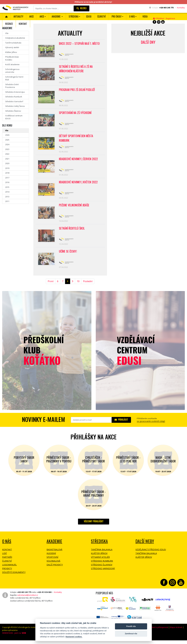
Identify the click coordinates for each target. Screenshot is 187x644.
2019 (7, 168)
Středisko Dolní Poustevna (12, 86)
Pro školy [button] (117, 16)
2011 (7, 201)
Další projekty (55, 569)
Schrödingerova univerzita (12, 71)
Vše (7, 33)
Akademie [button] (56, 16)
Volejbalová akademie (15, 38)
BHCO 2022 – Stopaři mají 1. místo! (80, 44)
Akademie (54, 546)
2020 (7, 163)
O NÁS (7, 546)
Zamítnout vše (131, 634)
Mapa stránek (176, 632)
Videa (145, 16)
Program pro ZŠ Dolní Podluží (77, 91)
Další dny (148, 42)
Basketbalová (54, 554)
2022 (7, 154)
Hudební (51, 558)
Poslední (88, 286)
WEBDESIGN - (14, 638)
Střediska (99, 546)
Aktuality (18, 16)
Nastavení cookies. (74, 637)
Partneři (7, 562)
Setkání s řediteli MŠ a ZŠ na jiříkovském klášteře (76, 70)
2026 (7, 135)
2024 (7, 144)
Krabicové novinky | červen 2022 (79, 161)
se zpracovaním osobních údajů (151, 426)
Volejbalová (53, 566)
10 (78, 286)
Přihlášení (159, 18)
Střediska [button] (74, 16)
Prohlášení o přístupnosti (157, 632)
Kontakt (23, 24)
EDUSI (89, 16)
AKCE (31, 16)
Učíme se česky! (68, 256)
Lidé (4, 558)
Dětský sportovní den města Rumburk (76, 140)
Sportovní (52, 562)
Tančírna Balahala (13, 43)
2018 (7, 173)
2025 (7, 140)
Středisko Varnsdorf (14, 101)
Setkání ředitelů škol (72, 232)
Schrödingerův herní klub (14, 78)
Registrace (170, 18)
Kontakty (181, 8)
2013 (7, 197)
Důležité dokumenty (14, 577)
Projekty (7, 573)
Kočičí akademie (12, 64)
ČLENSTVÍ (102, 16)
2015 (7, 187)
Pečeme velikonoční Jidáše (75, 209)
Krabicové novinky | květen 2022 (79, 185)
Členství (7, 566)
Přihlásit (121, 424)
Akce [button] (42, 16)
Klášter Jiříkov (11, 52)
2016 (7, 182)
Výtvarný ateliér (12, 47)
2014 (7, 192)
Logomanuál (9, 569)
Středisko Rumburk (14, 97)
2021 (7, 159)
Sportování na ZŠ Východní (75, 114)
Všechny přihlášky (94, 526)
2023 (7, 149)
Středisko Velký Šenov (15, 106)
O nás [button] (132, 16)
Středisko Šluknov (13, 111)
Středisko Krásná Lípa (15, 92)
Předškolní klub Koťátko (12, 58)
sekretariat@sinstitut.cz (28, 600)
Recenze (9, 24)
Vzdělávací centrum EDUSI (14, 117)
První (51, 286)
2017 (7, 178)
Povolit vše (131, 626)
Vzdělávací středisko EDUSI (151, 554)
